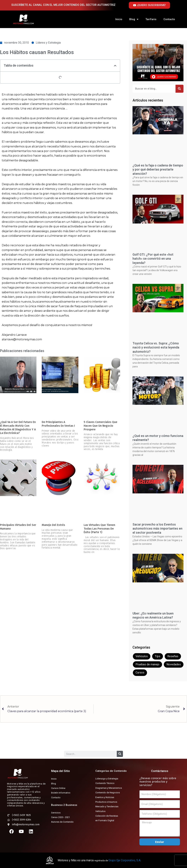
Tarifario (151, 19)
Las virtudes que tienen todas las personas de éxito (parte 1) (99, 529)
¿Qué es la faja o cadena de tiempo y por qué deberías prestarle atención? (158, 169)
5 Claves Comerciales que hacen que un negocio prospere (100, 426)
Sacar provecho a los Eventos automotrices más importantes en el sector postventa (157, 529)
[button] (115, 66)
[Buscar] (179, 89)
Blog (134, 19)
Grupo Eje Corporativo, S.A (124, 860)
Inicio (119, 19)
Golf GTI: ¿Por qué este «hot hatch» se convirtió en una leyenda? (153, 259)
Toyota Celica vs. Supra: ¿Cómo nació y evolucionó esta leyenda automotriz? (156, 347)
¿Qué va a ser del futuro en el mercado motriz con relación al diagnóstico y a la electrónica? (18, 427)
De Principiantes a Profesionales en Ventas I (58, 424)
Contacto (169, 19)
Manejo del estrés (53, 525)
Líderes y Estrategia (48, 43)
